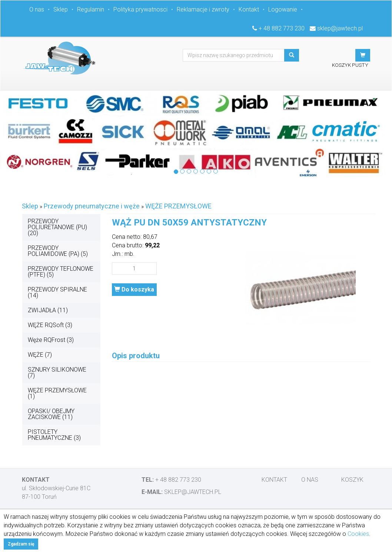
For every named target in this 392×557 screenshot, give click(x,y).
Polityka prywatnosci (140, 9)
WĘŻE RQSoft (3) (50, 325)
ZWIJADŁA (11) (48, 310)
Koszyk (352, 480)
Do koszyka (134, 289)
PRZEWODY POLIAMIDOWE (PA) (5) (58, 251)
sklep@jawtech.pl (340, 28)
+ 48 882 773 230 (282, 28)
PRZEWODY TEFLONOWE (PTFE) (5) (61, 272)
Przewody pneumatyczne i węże (92, 206)
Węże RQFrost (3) (51, 340)
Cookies (358, 534)
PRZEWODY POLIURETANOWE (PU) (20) (57, 227)
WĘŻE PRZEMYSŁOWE (178, 206)
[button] (363, 55)
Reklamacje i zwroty (203, 9)
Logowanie (283, 9)
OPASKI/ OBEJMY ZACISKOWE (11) (51, 414)
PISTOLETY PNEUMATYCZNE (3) (54, 435)
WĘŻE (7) (40, 355)
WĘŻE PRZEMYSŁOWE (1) (57, 393)
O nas (37, 9)
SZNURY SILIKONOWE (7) (57, 373)
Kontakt (249, 9)
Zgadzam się (21, 544)
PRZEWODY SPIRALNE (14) (57, 292)
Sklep (61, 9)
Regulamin (91, 9)
